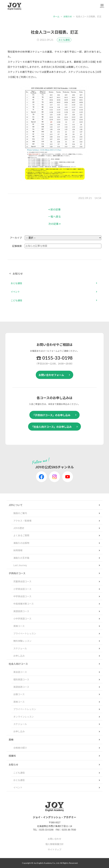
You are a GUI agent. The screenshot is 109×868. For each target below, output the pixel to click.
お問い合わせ (54, 839)
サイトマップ (54, 849)
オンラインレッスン (24, 717)
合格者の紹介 (20, 748)
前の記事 (55, 209)
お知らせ (68, 16)
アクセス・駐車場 (22, 521)
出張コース (19, 694)
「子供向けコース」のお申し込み (51, 415)
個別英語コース (21, 679)
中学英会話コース (22, 596)
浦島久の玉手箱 (21, 558)
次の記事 (55, 224)
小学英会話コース (22, 589)
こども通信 (16, 300)
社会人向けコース (18, 664)
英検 (11, 739)
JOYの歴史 (19, 528)
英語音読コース (21, 611)
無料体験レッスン (22, 641)
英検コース (19, 626)
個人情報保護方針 (54, 844)
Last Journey (20, 565)
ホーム (56, 16)
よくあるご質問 (21, 535)
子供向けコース (17, 573)
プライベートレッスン (25, 633)
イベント (15, 292)
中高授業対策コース (23, 604)
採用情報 (18, 550)
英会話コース (20, 672)
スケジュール (20, 648)
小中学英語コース (22, 618)
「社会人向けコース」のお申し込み (51, 427)
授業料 (12, 756)
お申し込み (19, 656)
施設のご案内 (20, 513)
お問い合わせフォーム (51, 375)
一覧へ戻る (54, 217)
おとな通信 (64, 40)
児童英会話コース (22, 581)
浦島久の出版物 (21, 543)
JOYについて (16, 505)
